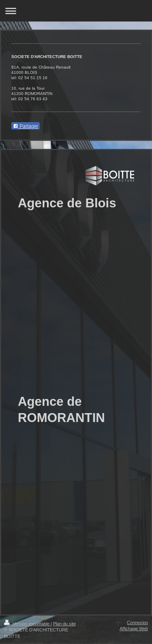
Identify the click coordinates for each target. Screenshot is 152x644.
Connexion (137, 622)
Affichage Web (134, 629)
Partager (26, 126)
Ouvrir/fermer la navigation (76, 11)
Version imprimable (27, 624)
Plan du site (64, 624)
